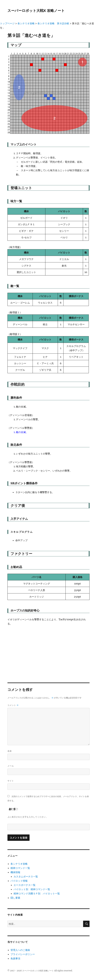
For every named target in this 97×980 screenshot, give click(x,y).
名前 (10, 751)
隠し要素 (15, 898)
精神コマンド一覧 (20, 868)
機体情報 (15, 872)
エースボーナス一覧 (25, 885)
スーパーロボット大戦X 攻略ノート (36, 11)
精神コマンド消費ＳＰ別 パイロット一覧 (37, 893)
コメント (13, 705)
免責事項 (15, 958)
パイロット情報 (19, 881)
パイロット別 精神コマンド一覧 (32, 889)
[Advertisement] (48, 651)
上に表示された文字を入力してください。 (28, 817)
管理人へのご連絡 (20, 950)
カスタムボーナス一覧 (26, 876)
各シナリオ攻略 (19, 864)
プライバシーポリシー (23, 954)
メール (11, 766)
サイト (11, 781)
